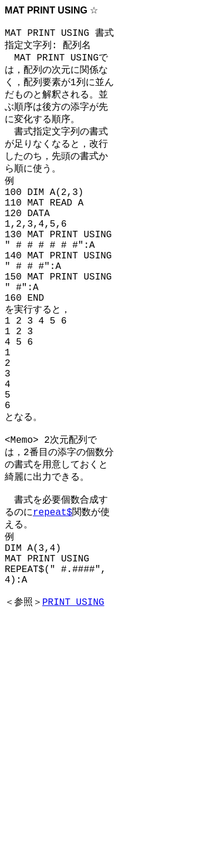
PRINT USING (73, 697)
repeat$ (53, 591)
